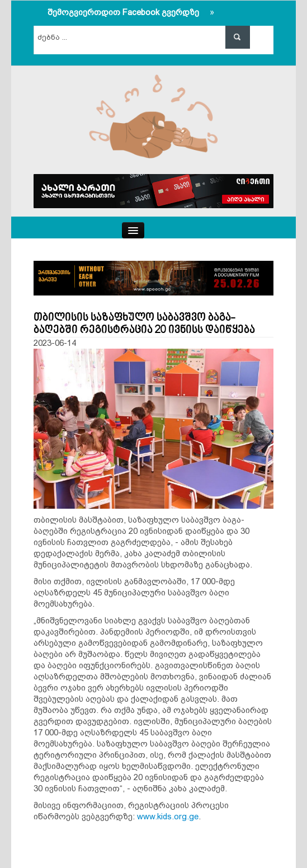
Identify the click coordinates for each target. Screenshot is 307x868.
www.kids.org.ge (168, 816)
